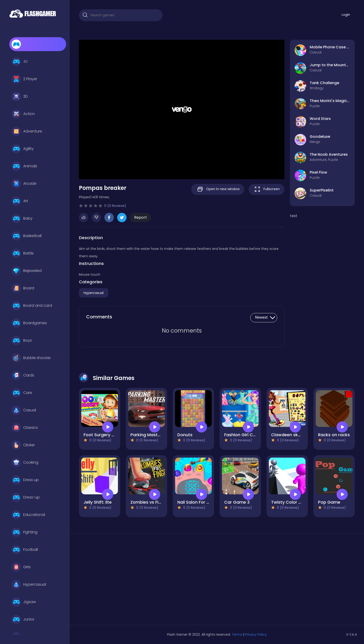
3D (20, 96)
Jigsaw (24, 602)
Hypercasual (29, 585)
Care (22, 393)
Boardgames (29, 323)
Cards (23, 375)
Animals (24, 166)
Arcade (24, 184)
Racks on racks (334, 435)
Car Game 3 (237, 502)
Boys (22, 340)
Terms (237, 634)
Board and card (32, 306)
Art (20, 201)
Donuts (185, 435)
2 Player (24, 79)
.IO (20, 62)
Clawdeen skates (289, 435)
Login (346, 15)
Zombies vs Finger (149, 502)
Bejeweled (27, 271)
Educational (28, 515)
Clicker (23, 445)
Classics (25, 428)
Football (25, 550)
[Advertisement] (123, 581)
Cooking (25, 462)
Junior (23, 619)
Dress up (25, 480)
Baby (22, 218)
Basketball (27, 236)
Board (23, 288)
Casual (24, 410)
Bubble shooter (31, 358)
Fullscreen (266, 189)
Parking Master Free (151, 435)
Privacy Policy (256, 634)
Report (141, 217)
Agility (23, 149)
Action (23, 114)
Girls (21, 567)
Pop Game (329, 502)
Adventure (27, 131)
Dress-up (26, 497)
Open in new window (218, 189)
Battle (23, 253)
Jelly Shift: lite (98, 502)
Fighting (24, 532)
